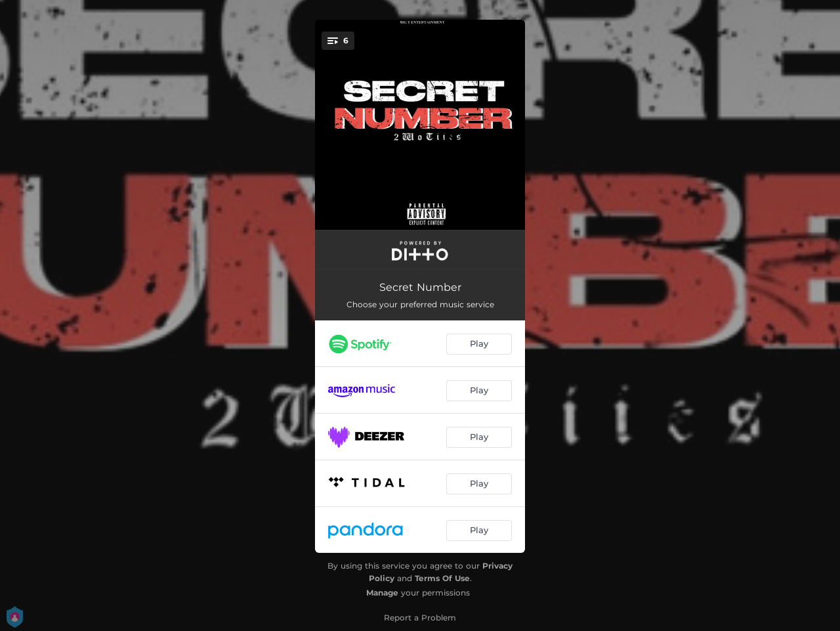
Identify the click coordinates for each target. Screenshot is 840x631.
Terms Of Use (442, 578)
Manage (382, 593)
